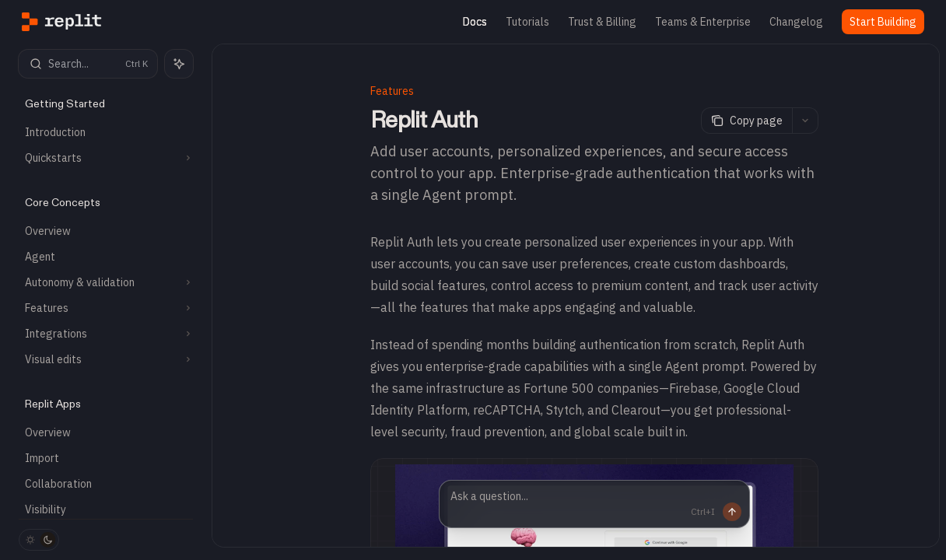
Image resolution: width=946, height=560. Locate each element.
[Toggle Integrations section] (106, 334)
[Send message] (726, 512)
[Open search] (88, 64)
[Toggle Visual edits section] (106, 359)
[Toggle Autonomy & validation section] (106, 282)
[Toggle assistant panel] (179, 64)
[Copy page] (746, 121)
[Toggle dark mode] (39, 540)
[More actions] (805, 121)
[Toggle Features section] (106, 308)
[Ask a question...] (594, 504)
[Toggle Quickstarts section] (106, 158)
